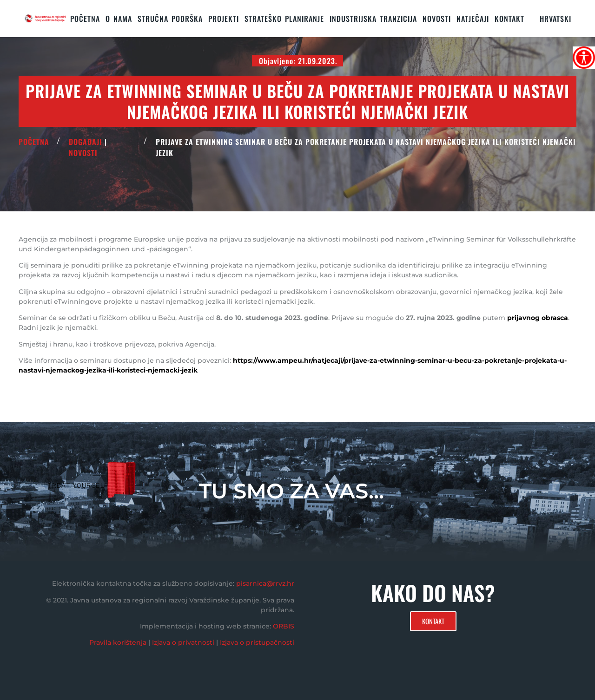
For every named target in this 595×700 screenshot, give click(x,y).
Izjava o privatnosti (183, 642)
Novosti (437, 19)
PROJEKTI (224, 19)
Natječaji (473, 19)
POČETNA (34, 142)
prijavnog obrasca (538, 318)
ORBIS (284, 626)
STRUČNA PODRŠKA (170, 19)
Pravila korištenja (118, 642)
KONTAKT (509, 19)
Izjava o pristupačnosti (257, 642)
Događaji (86, 142)
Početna (85, 19)
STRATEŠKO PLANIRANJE (284, 19)
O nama (119, 19)
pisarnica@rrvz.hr (265, 583)
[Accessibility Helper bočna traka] (584, 58)
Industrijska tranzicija (373, 19)
